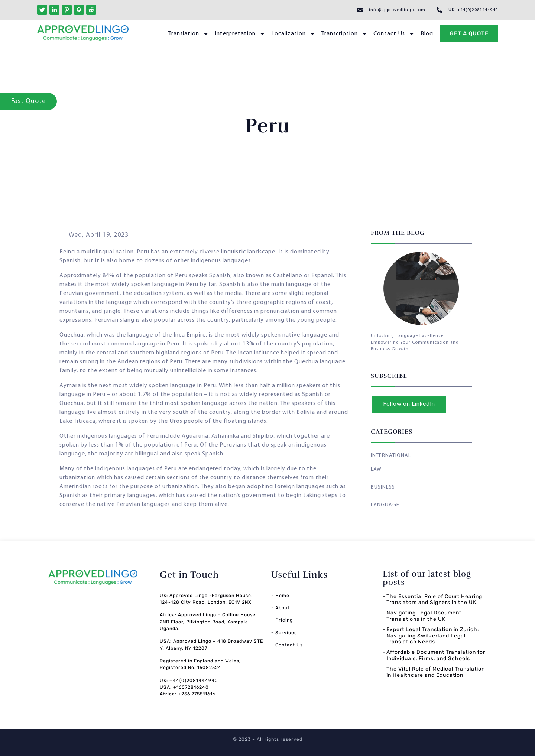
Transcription (344, 34)
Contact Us (394, 34)
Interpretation (240, 34)
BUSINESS (383, 487)
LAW (376, 469)
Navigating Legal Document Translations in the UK (424, 616)
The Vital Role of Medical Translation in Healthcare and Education (436, 672)
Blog (427, 34)
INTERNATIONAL (391, 456)
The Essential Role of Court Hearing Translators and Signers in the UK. (434, 600)
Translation (189, 34)
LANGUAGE (385, 505)
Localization (293, 34)
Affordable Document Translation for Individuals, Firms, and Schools (436, 655)
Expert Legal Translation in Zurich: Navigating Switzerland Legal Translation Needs (433, 636)
